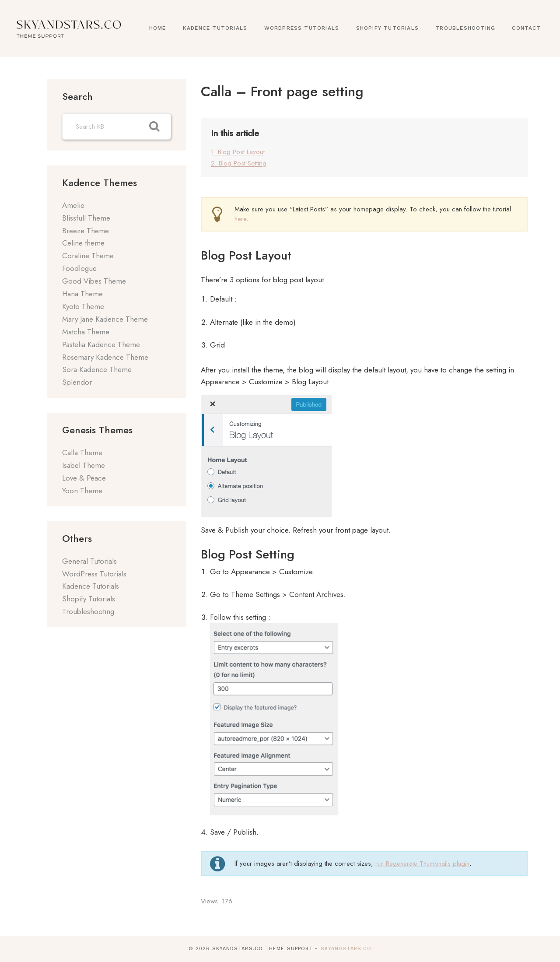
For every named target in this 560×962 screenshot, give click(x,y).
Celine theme (83, 243)
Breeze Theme (86, 231)
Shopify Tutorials (387, 28)
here (240, 219)
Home (158, 28)
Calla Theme (82, 453)
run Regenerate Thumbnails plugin (422, 864)
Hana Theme (82, 294)
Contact (526, 28)
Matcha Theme (86, 332)
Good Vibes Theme (94, 281)
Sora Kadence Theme (97, 369)
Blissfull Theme (86, 218)
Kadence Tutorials (215, 28)
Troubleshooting (465, 28)
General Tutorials (89, 561)
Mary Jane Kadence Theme (105, 319)
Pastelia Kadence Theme (101, 344)
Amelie (73, 205)
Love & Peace (84, 478)
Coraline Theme (88, 256)
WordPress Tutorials (302, 28)
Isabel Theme (84, 465)
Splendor (77, 382)
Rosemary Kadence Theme (105, 357)
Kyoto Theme (83, 306)
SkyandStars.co (346, 949)
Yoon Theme (82, 491)
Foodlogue (79, 268)
